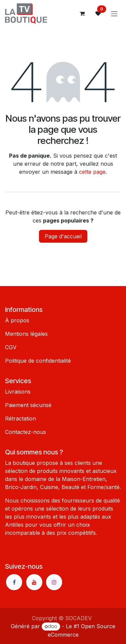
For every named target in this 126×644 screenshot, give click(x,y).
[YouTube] (34, 582)
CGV (11, 347)
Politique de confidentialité (38, 361)
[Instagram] (54, 582)
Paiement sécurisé (28, 405)
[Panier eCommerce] (82, 13)
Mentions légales (26, 334)
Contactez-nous (26, 432)
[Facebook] (14, 582)
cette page (92, 172)
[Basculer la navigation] (114, 13)
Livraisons (18, 392)
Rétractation (20, 418)
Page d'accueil (63, 236)
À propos (17, 320)
